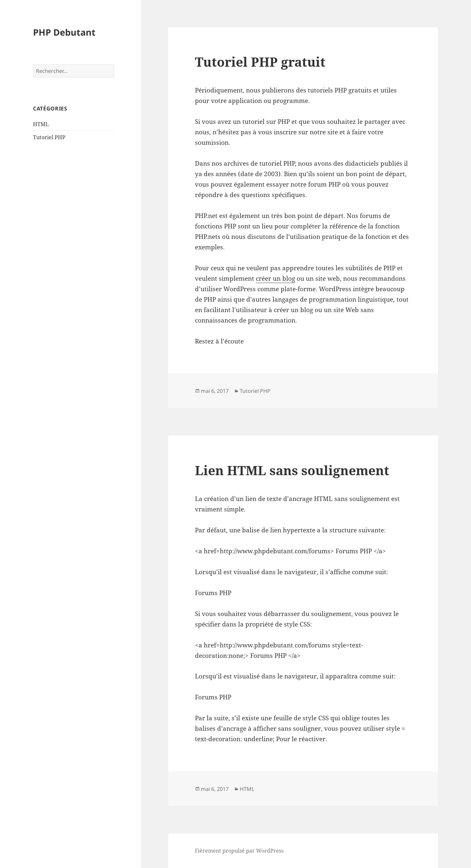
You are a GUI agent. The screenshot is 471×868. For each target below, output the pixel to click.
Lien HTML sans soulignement (292, 470)
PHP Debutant (64, 32)
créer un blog (275, 278)
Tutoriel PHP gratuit (260, 62)
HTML (41, 124)
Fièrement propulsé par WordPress (239, 851)
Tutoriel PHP (49, 137)
